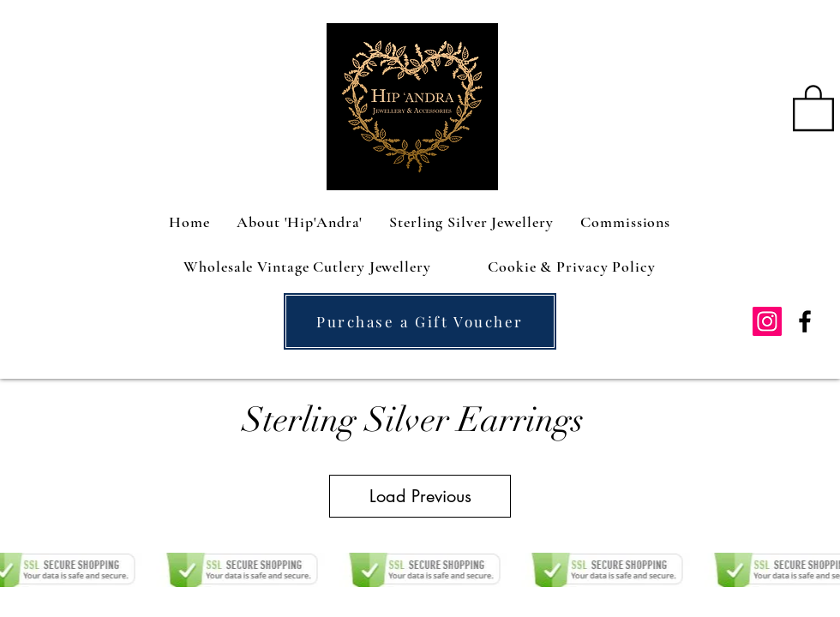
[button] (813, 107)
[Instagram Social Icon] (767, 321)
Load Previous (420, 496)
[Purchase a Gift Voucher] (420, 321)
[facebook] (805, 321)
